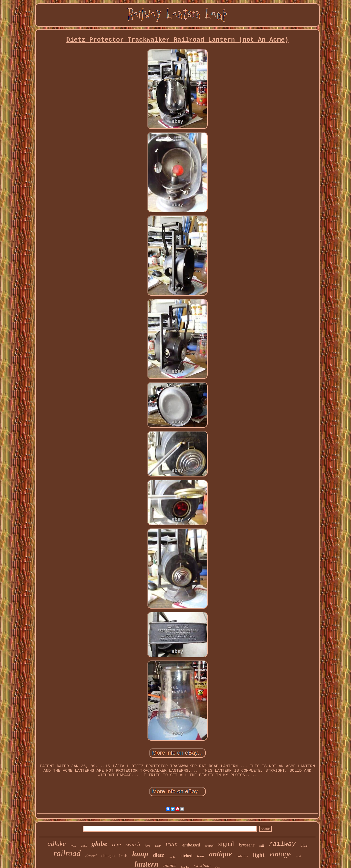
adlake (57, 844)
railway (282, 844)
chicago (108, 856)
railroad (67, 853)
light (259, 855)
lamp (140, 854)
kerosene (247, 845)
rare (116, 844)
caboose (242, 856)
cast (84, 845)
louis (123, 856)
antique (220, 854)
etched (187, 856)
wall (73, 846)
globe (99, 844)
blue (304, 845)
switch (133, 844)
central (209, 846)
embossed (191, 845)
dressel (91, 856)
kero (148, 846)
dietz (158, 855)
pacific (172, 857)
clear (158, 846)
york (299, 856)
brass (201, 856)
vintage (280, 854)
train (172, 844)
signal (226, 844)
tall (262, 846)
